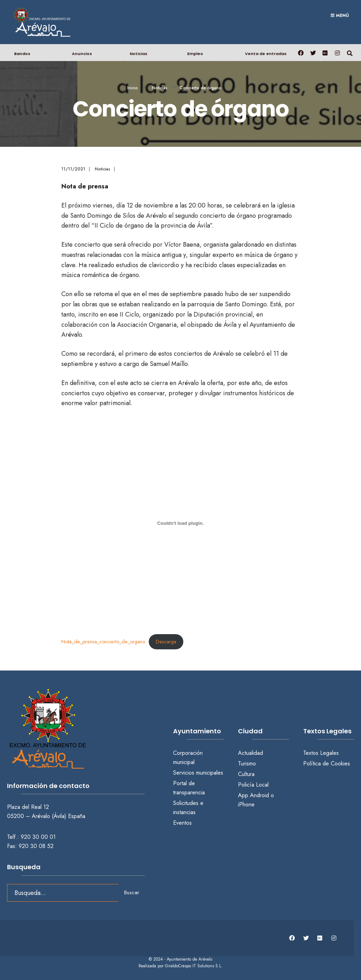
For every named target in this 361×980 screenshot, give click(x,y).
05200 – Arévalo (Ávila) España (46, 816)
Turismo (247, 763)
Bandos (22, 54)
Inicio (133, 88)
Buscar (132, 892)
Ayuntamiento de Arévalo (189, 959)
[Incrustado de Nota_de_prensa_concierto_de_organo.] (181, 523)
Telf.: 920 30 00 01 (31, 837)
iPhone (246, 804)
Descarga (166, 642)
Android (259, 795)
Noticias (139, 54)
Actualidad (250, 753)
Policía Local (253, 785)
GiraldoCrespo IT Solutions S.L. (194, 966)
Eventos (182, 823)
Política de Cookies (327, 763)
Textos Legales (321, 753)
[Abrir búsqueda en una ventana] (350, 52)
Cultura (246, 774)
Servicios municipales (198, 773)
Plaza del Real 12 (29, 807)
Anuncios (82, 54)
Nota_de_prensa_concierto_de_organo (103, 642)
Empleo (195, 54)
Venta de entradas (266, 54)
